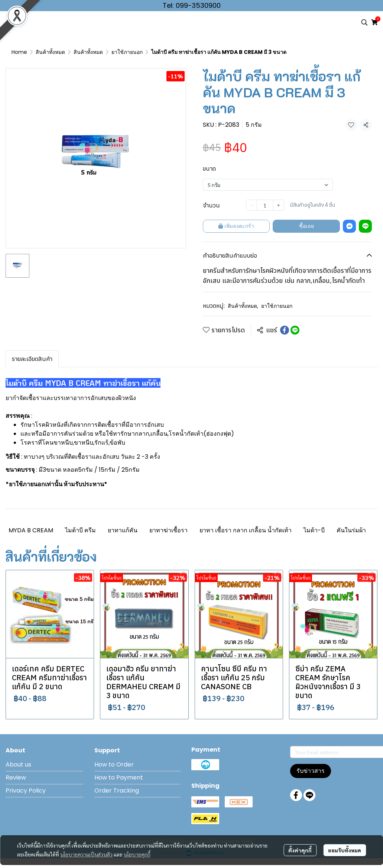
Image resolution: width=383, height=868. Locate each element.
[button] (364, 22)
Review (16, 777)
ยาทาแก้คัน (123, 530)
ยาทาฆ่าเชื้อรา (168, 530)
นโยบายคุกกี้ (137, 854)
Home (19, 52)
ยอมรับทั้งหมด (345, 850)
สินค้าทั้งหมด (50, 52)
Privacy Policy (26, 790)
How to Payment (119, 777)
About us (18, 764)
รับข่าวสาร (311, 771)
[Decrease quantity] (251, 205)
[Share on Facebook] (285, 330)
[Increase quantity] (279, 205)
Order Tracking (117, 790)
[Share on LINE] (295, 330)
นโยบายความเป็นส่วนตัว (86, 854)
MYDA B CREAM (31, 530)
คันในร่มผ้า (351, 530)
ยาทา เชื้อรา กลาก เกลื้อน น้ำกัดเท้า (246, 530)
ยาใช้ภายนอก (127, 52)
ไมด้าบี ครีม (80, 530)
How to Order (114, 764)
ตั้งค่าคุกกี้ (300, 850)
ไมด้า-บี (314, 530)
